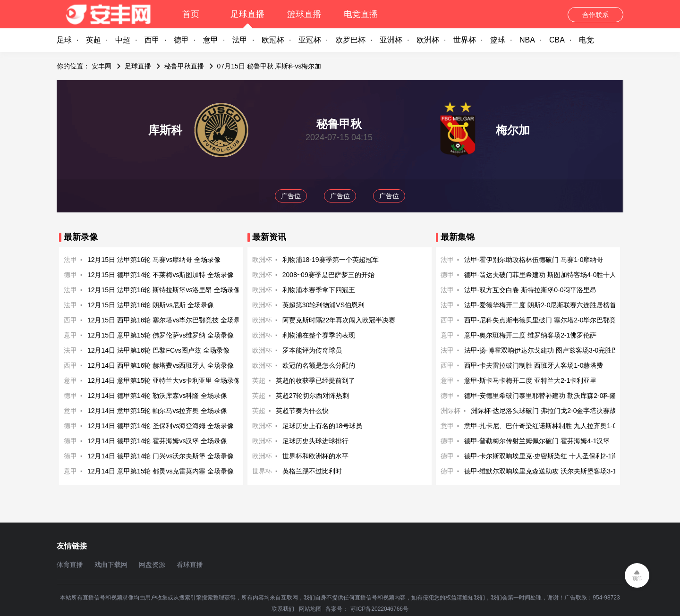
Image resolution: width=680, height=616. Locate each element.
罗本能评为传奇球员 (312, 350)
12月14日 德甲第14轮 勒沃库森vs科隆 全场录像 (157, 396)
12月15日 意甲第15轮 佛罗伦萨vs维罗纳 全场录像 (161, 335)
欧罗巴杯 (350, 40)
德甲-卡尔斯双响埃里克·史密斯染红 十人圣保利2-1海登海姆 (551, 456)
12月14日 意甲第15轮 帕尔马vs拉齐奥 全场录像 (157, 411)
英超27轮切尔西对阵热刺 (313, 396)
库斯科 (165, 130)
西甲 (152, 40)
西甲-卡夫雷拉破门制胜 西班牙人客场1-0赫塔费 (534, 365)
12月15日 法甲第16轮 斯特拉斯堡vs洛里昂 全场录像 (164, 290)
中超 (123, 40)
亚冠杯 (310, 40)
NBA (527, 40)
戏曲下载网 (111, 565)
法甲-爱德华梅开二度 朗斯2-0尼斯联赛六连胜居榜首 (540, 305)
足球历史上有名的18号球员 (323, 426)
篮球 (498, 40)
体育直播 (70, 565)
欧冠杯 (273, 40)
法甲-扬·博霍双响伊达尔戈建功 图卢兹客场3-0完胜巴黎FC (549, 350)
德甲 (181, 40)
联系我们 (283, 609)
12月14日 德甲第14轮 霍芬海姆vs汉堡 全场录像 (157, 441)
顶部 (637, 578)
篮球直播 (304, 14)
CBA (557, 40)
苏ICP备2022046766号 (379, 609)
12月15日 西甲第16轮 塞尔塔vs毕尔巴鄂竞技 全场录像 (167, 320)
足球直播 (247, 14)
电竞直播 (361, 14)
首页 (191, 14)
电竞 (586, 40)
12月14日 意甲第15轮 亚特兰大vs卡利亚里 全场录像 (164, 380)
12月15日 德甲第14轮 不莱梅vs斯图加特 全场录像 (161, 275)
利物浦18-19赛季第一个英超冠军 (331, 260)
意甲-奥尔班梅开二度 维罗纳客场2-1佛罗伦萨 (531, 335)
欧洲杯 (428, 40)
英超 (93, 40)
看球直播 (190, 565)
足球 (64, 40)
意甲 (211, 40)
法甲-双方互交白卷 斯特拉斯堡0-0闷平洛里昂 (531, 290)
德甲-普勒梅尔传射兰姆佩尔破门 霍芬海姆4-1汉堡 (537, 441)
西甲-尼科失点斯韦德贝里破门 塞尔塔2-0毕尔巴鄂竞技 (544, 320)
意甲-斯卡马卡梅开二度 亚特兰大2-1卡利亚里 (531, 380)
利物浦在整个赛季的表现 (319, 335)
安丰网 (102, 66)
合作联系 (595, 15)
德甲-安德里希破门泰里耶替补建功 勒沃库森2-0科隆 (540, 396)
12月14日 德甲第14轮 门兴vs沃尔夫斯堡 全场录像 (161, 456)
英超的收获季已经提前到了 (315, 380)
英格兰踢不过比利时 (312, 471)
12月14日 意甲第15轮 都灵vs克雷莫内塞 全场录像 (161, 471)
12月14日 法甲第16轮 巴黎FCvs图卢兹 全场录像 (158, 350)
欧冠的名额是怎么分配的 (319, 365)
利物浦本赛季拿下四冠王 (319, 290)
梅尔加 (513, 130)
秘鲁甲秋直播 (184, 66)
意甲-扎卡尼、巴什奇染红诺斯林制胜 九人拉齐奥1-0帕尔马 (550, 426)
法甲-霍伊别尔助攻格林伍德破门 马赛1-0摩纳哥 (534, 260)
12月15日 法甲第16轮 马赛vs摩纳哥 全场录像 (154, 260)
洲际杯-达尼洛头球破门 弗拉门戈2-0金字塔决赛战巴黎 (550, 411)
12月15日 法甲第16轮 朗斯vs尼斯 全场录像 (151, 305)
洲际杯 (450, 411)
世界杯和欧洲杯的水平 (315, 456)
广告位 (291, 196)
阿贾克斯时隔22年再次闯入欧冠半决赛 (339, 320)
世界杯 (465, 40)
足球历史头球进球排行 (315, 441)
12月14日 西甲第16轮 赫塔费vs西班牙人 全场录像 (161, 365)
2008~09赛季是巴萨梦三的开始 (328, 275)
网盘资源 (152, 565)
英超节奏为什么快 (302, 411)
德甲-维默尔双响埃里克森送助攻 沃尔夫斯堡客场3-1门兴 (547, 471)
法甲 (240, 40)
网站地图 (310, 609)
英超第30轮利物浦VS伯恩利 (323, 305)
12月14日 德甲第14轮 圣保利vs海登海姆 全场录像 (161, 426)
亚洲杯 (391, 40)
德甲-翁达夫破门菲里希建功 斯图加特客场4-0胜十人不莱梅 (550, 275)
